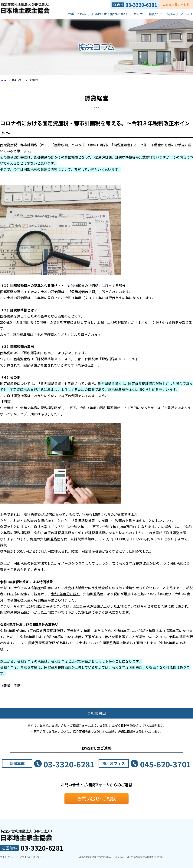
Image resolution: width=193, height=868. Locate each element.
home (3, 80)
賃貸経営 (96, 98)
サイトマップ (7, 857)
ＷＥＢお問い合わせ (176, 5)
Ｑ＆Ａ (189, 14)
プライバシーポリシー (31, 857)
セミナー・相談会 (146, 14)
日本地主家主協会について (110, 14)
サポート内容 (77, 14)
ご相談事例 (171, 14)
